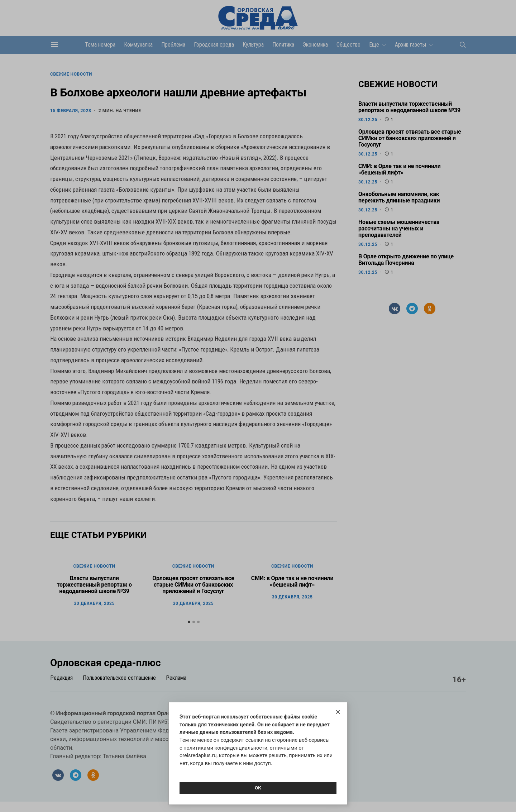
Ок (258, 788)
